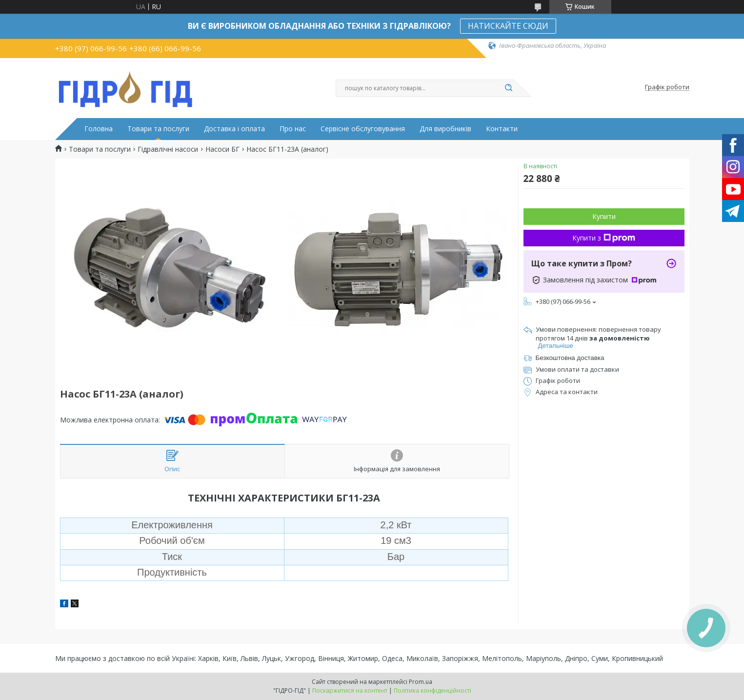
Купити (604, 216)
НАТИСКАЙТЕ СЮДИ (508, 26)
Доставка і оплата (234, 129)
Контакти (502, 129)
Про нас (293, 129)
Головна (99, 129)
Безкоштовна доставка (570, 358)
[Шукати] (509, 88)
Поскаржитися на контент (350, 690)
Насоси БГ (222, 149)
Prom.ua (421, 682)
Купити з (604, 238)
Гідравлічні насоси (168, 149)
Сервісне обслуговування (363, 129)
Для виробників (445, 129)
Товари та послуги (158, 129)
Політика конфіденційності (432, 690)
